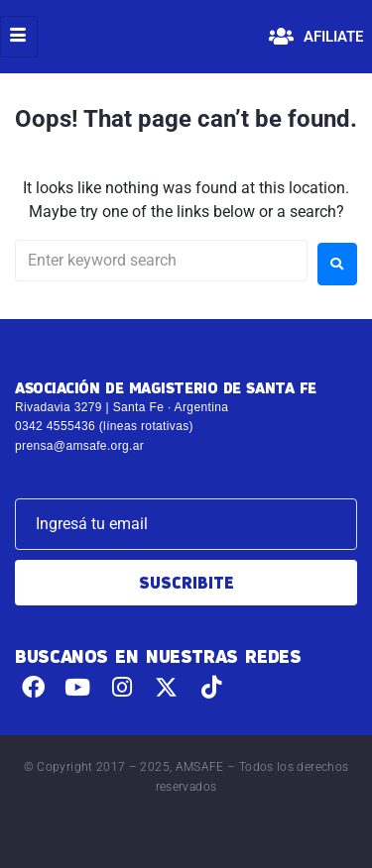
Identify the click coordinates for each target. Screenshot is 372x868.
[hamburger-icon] (19, 37)
